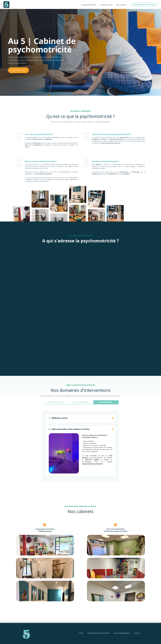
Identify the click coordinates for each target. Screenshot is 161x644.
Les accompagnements (122, 633)
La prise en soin (106, 5)
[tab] (55, 402)
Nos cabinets (121, 5)
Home (81, 633)
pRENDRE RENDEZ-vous (145, 5)
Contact (137, 633)
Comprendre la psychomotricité (98, 633)
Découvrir (41, 290)
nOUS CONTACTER (18, 70)
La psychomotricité (89, 5)
